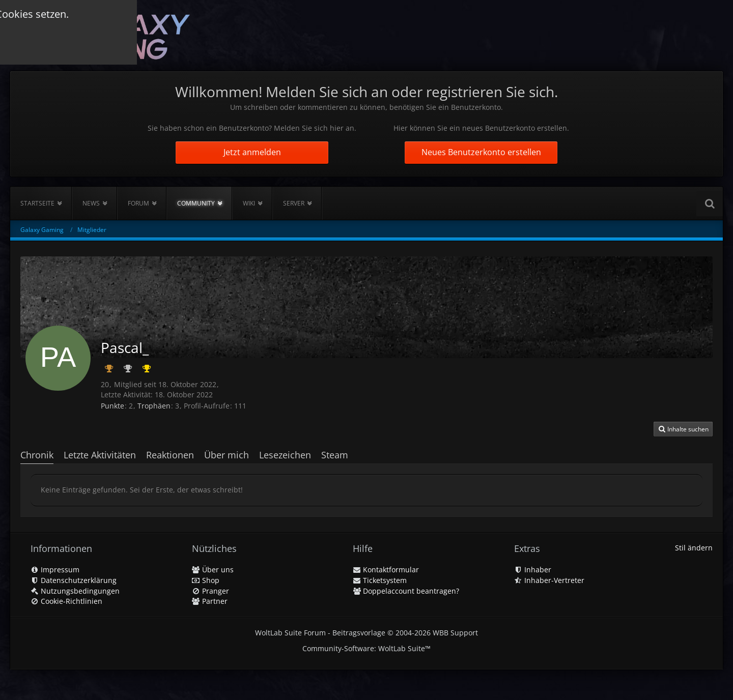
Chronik (37, 455)
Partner (210, 601)
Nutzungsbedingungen (75, 591)
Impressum (55, 570)
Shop (206, 580)
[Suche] (710, 203)
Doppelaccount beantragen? (406, 591)
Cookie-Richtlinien (66, 601)
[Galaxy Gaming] (105, 35)
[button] (683, 429)
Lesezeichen (285, 455)
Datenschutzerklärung (74, 580)
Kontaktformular (386, 570)
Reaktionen (170, 455)
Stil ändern (694, 548)
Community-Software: (366, 648)
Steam (335, 455)
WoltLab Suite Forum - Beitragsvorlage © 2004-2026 (366, 633)
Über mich (227, 455)
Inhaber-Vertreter (549, 580)
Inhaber (533, 570)
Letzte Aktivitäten (100, 455)
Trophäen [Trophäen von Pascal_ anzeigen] (154, 406)
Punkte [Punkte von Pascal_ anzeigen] (112, 406)
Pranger (210, 591)
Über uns (213, 570)
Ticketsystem (380, 580)
